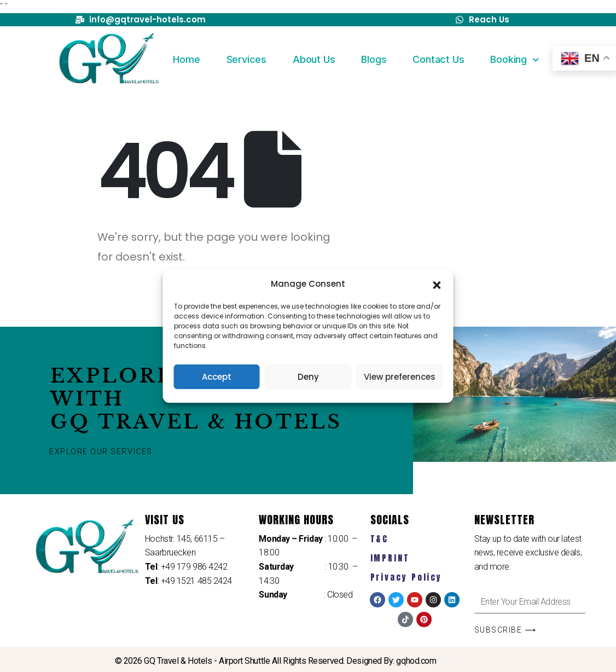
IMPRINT (390, 558)
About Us (314, 59)
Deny (308, 377)
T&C (380, 539)
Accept (217, 377)
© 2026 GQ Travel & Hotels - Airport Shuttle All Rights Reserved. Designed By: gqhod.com (276, 661)
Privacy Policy (406, 577)
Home (186, 59)
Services (246, 59)
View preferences (400, 377)
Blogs (374, 59)
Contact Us (438, 59)
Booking (515, 60)
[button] (437, 284)
